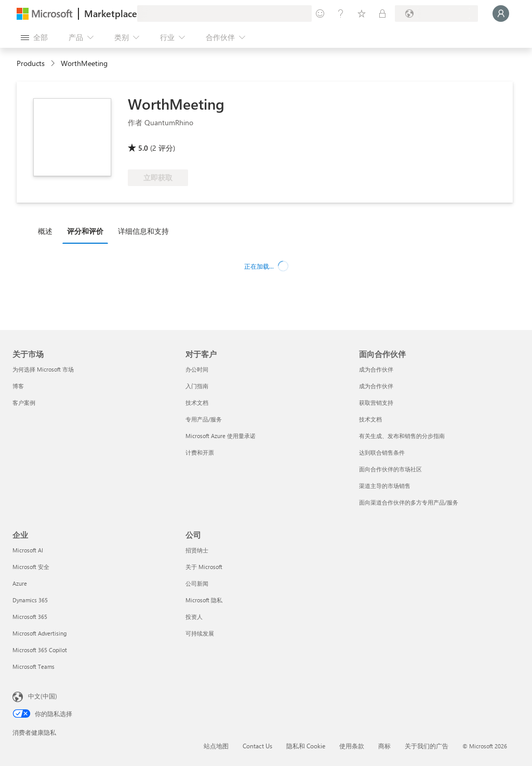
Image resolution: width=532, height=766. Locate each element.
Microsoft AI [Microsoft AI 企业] (28, 550)
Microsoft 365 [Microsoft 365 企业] (30, 617)
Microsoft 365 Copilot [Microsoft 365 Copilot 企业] (40, 650)
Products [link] (31, 63)
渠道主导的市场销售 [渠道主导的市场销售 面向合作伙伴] (385, 486)
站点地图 (216, 746)
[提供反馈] (320, 14)
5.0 (143, 148)
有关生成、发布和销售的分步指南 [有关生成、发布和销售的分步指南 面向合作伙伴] (402, 436)
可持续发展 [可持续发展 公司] (200, 633)
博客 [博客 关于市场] (18, 386)
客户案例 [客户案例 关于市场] (24, 402)
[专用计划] (382, 14)
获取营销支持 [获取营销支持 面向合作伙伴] (376, 402)
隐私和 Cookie (306, 746)
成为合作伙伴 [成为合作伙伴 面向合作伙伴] (376, 369)
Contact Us (257, 746)
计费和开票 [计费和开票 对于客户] (200, 452)
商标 (384, 746)
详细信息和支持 (143, 231)
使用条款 (352, 746)
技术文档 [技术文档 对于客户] (197, 402)
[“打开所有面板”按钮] (34, 37)
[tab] (48, 231)
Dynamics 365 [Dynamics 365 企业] (30, 600)
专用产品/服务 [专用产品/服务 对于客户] (204, 419)
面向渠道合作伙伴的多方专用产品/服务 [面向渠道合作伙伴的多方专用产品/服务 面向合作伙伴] (409, 502)
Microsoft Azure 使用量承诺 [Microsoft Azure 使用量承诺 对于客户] (221, 436)
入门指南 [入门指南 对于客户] (197, 386)
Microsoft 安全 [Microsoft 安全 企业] (31, 567)
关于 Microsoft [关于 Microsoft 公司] (204, 567)
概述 (45, 231)
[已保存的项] (362, 14)
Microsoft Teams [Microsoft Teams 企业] (34, 666)
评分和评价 (85, 231)
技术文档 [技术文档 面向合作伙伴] (370, 419)
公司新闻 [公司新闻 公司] (197, 583)
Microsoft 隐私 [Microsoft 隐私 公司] (204, 600)
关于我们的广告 (427, 746)
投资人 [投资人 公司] (194, 617)
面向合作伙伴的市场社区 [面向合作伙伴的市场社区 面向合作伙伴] (390, 469)
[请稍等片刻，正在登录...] (501, 14)
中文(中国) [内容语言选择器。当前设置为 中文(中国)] (43, 696)
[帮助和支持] (341, 14)
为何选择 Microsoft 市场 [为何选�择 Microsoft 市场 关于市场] (43, 369)
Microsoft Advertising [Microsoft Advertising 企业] (39, 633)
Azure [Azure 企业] (20, 583)
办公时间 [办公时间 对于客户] (197, 369)
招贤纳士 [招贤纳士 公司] (197, 550)
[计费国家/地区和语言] (436, 14)
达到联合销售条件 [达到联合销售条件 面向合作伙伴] (382, 452)
